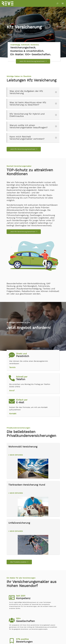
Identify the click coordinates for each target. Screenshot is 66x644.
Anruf (12, 391)
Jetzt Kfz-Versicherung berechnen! (32, 61)
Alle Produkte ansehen (18, 562)
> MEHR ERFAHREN (16, 455)
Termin (12, 367)
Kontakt (13, 414)
